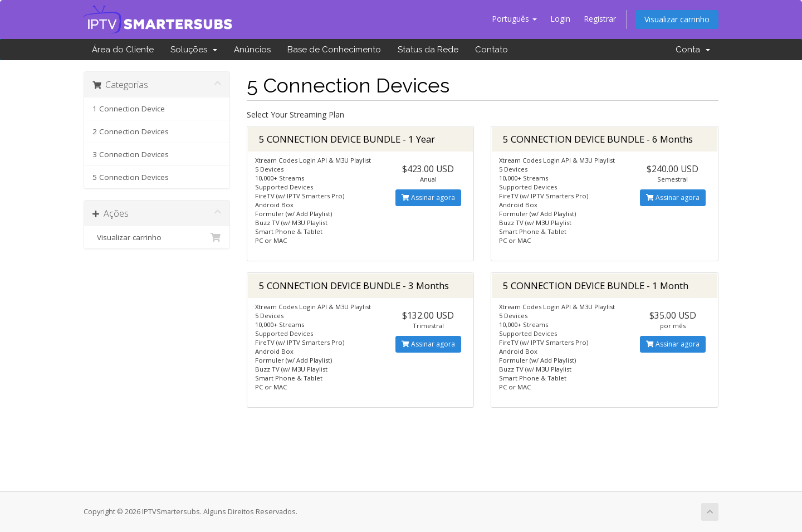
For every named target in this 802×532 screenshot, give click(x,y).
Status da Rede (428, 50)
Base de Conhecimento (334, 50)
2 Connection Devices (131, 131)
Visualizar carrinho (677, 19)
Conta (693, 50)
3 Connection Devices (131, 154)
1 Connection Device (129, 109)
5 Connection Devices (131, 177)
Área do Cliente (123, 50)
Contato (492, 50)
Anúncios (252, 50)
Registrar (600, 19)
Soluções (194, 50)
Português (514, 19)
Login (560, 19)
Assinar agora (428, 197)
